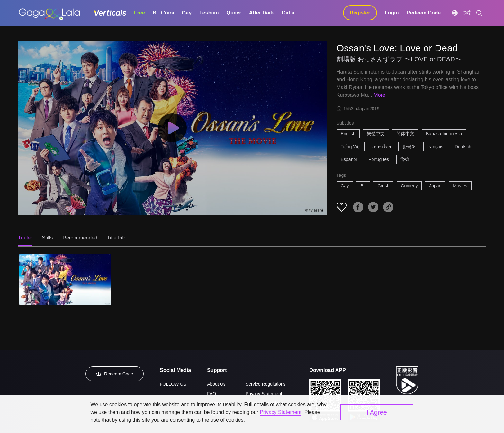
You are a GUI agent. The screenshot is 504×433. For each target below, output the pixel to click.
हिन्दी (405, 159)
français (435, 147)
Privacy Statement (264, 394)
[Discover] (467, 13)
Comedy (409, 186)
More (379, 95)
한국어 (409, 147)
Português (379, 159)
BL (363, 186)
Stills (48, 238)
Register (360, 13)
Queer (234, 13)
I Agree (377, 412)
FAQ (212, 394)
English (348, 134)
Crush (383, 186)
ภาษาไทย (382, 147)
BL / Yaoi (163, 13)
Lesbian (209, 13)
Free (139, 13)
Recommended (80, 238)
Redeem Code (423, 13)
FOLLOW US (173, 384)
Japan (435, 186)
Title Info (117, 238)
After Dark (261, 13)
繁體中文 (376, 134)
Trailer (25, 238)
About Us (216, 384)
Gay (187, 13)
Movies (460, 186)
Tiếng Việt (351, 147)
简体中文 (405, 134)
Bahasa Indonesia (444, 134)
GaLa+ (289, 13)
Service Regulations (266, 384)
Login (392, 13)
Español (349, 159)
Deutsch (463, 147)
